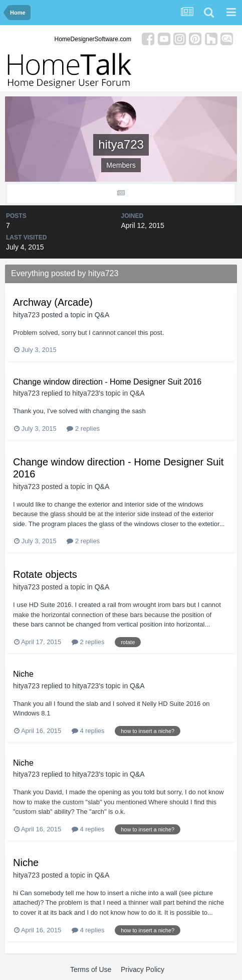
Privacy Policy (143, 969)
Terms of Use (91, 969)
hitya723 (26, 315)
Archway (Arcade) (53, 302)
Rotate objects (45, 574)
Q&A (102, 315)
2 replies (83, 428)
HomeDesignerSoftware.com (93, 39)
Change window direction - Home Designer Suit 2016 (107, 382)
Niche (23, 674)
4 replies (88, 731)
